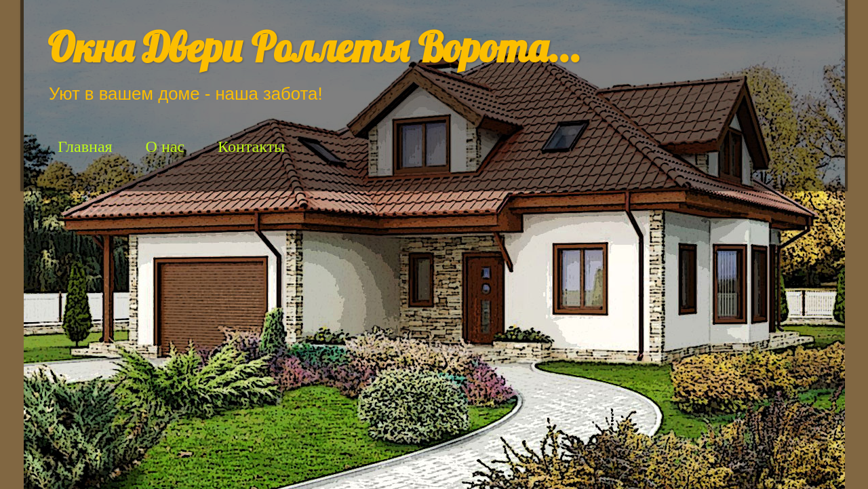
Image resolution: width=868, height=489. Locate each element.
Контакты (251, 146)
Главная (85, 146)
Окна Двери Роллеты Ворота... (314, 47)
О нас (165, 146)
